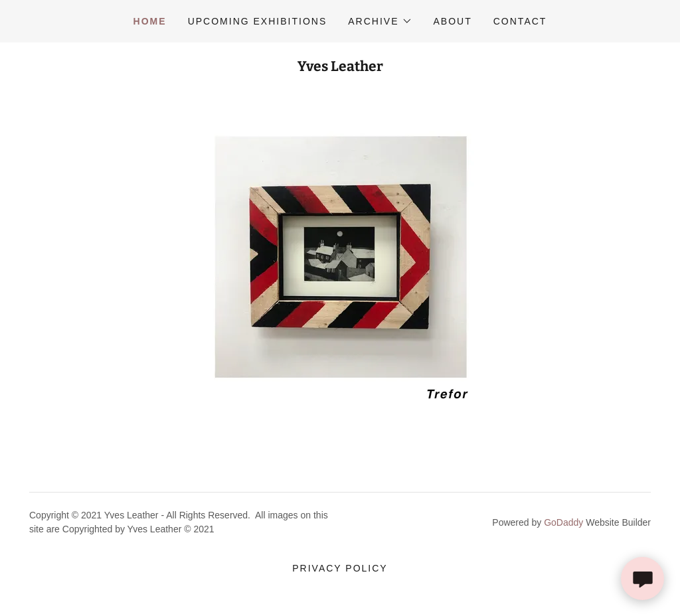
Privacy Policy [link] (340, 568)
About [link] (453, 21)
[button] (380, 21)
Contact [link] (520, 21)
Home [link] (150, 21)
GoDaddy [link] (563, 522)
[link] (340, 67)
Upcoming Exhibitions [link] (258, 21)
